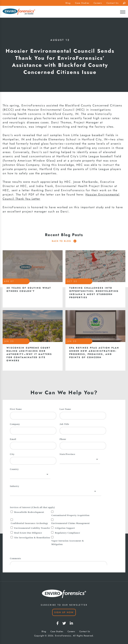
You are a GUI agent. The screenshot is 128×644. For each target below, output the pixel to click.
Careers (98, 3)
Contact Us (112, 3)
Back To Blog (64, 241)
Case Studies (82, 3)
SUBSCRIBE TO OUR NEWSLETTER (64, 605)
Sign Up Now (64, 612)
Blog (68, 3)
